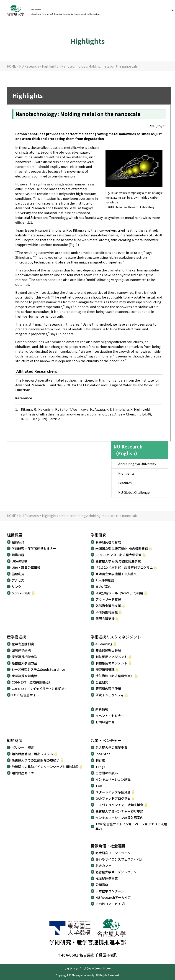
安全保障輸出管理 (108, 650)
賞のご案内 (103, 587)
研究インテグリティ (110, 695)
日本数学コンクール (110, 891)
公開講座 (102, 885)
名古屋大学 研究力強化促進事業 (118, 561)
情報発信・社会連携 (108, 846)
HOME (11, 66)
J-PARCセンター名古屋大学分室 (119, 555)
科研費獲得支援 (107, 612)
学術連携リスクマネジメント (116, 637)
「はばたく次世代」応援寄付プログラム (124, 567)
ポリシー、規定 (23, 747)
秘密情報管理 (105, 669)
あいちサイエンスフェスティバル (119, 859)
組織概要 (15, 535)
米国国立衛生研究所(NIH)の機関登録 (122, 548)
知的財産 (15, 740)
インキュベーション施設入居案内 (119, 818)
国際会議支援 (105, 618)
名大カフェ (103, 866)
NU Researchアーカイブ (113, 897)
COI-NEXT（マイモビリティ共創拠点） (40, 689)
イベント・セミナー (110, 716)
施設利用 (18, 574)
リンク (16, 587)
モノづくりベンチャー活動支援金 (119, 805)
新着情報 (102, 709)
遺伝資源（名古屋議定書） (115, 676)
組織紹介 (18, 542)
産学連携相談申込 (24, 657)
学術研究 (98, 535)
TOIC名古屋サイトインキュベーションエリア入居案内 (131, 826)
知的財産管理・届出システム (32, 754)
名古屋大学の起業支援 (111, 747)
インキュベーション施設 (113, 779)
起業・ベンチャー (106, 740)
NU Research (29, 66)
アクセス (18, 580)
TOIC (99, 786)
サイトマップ (72, 968)
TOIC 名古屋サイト (25, 695)
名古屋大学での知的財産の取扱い (36, 760)
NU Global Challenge (134, 492)
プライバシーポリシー (97, 968)
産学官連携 (17, 637)
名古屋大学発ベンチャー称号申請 (119, 811)
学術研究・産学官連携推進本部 (73, 10)
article (58, 419)
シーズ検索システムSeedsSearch (38, 669)
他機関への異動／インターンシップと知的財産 (45, 767)
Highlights (50, 66)
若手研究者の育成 (108, 542)
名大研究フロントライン (113, 853)
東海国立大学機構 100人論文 (116, 574)
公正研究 (102, 682)
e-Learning (104, 644)
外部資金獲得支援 (108, 606)
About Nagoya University (137, 464)
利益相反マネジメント (111, 657)
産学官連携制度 (23, 644)
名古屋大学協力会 (24, 663)
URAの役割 (20, 561)
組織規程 (18, 555)
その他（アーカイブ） (111, 904)
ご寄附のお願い (107, 773)
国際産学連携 (21, 650)
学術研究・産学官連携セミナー (34, 548)
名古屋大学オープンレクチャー (118, 872)
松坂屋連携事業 (107, 878)
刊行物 (100, 760)
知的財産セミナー (24, 773)
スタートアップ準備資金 (113, 792)
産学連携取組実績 (24, 676)
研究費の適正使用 (108, 689)
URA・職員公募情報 (26, 567)
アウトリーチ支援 (108, 599)
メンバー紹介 (21, 593)
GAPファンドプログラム (113, 798)
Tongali (101, 767)
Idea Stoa (103, 754)
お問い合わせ (105, 722)
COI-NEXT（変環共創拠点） (32, 682)
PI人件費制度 (105, 580)
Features (125, 483)
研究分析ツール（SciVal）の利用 (119, 593)
